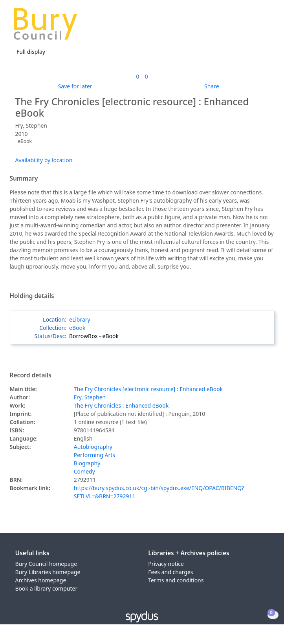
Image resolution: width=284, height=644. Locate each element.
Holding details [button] (32, 296)
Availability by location (44, 160)
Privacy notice (166, 564)
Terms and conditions (176, 580)
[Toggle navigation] (266, 27)
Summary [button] (24, 179)
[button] (257, 27)
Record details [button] (31, 375)
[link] (137, 76)
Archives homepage (41, 580)
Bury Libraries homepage (48, 572)
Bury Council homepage (46, 564)
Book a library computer (47, 588)
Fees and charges (170, 572)
